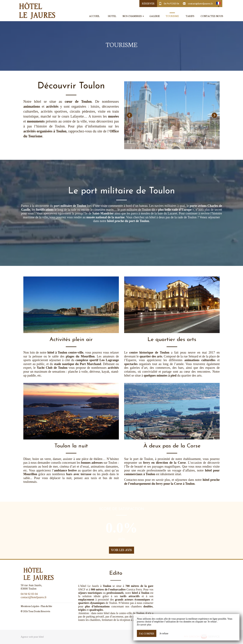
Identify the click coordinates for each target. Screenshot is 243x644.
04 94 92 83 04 (172, 3)
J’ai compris (147, 633)
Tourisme (172, 16)
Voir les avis (122, 550)
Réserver (148, 3)
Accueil (94, 16)
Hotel (112, 16)
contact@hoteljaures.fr (200, 3)
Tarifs (190, 16)
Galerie (155, 16)
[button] (218, 4)
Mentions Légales (30, 606)
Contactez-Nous (212, 16)
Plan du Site (46, 606)
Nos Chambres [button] (133, 16)
